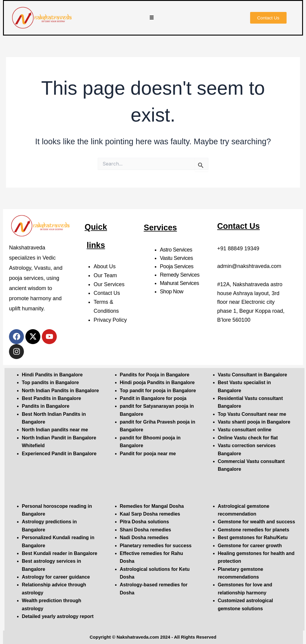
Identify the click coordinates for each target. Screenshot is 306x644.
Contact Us (107, 293)
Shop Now (172, 292)
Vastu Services (177, 258)
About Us (105, 266)
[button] (152, 18)
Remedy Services (180, 275)
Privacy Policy (110, 320)
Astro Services (176, 250)
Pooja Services (177, 266)
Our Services (109, 284)
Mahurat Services (180, 283)
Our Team (105, 275)
